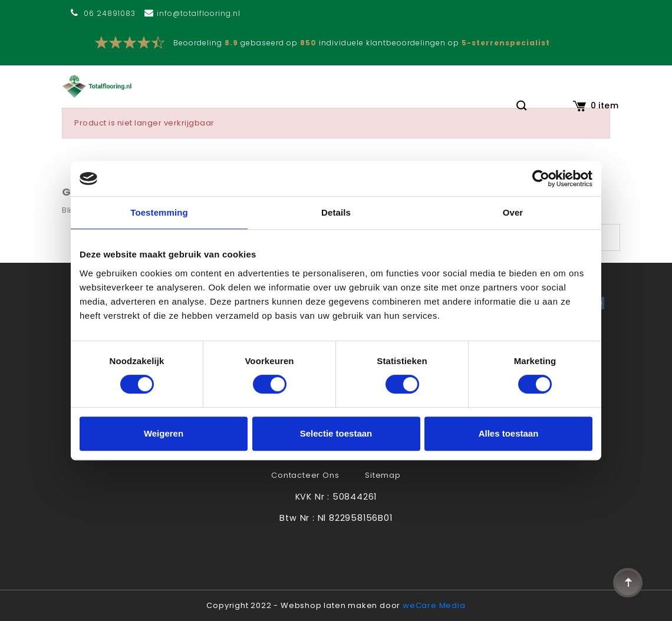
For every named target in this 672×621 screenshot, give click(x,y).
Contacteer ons (305, 475)
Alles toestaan (509, 433)
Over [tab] (513, 212)
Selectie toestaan (336, 433)
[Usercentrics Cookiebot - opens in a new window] (541, 179)
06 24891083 (110, 13)
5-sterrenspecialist (506, 43)
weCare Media (434, 605)
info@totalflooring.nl (199, 13)
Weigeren (164, 433)
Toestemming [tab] (159, 212)
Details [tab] (336, 212)
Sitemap (383, 475)
